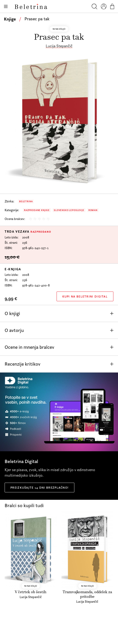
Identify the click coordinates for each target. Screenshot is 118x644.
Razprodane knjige (37, 210)
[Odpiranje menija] (6, 6)
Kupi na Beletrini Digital (85, 296)
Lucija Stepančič (59, 46)
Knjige (10, 19)
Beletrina (26, 201)
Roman (93, 210)
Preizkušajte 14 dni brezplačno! (39, 488)
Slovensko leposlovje (69, 210)
